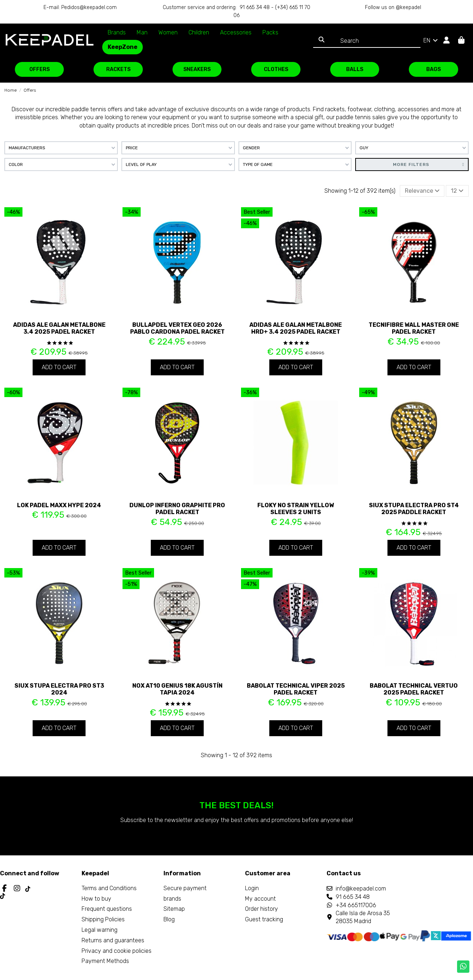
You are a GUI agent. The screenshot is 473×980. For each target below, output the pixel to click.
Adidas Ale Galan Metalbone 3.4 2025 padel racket (59, 328)
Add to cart (59, 367)
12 (457, 191)
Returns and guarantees (113, 940)
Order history (262, 909)
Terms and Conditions (109, 888)
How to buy (96, 899)
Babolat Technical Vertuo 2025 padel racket (414, 689)
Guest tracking (264, 919)
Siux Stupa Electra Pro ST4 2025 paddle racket (414, 509)
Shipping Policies (103, 919)
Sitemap (174, 909)
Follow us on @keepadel (393, 7)
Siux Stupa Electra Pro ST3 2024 (59, 689)
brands (172, 899)
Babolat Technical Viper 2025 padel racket (296, 689)
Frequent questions (107, 909)
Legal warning (99, 930)
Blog (169, 919)
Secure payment (185, 888)
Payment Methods (105, 961)
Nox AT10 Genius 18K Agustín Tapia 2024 (177, 689)
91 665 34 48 (353, 897)
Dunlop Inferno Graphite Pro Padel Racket (177, 509)
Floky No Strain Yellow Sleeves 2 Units (296, 509)
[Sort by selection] (422, 191)
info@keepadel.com (361, 889)
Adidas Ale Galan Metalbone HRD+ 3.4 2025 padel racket (296, 328)
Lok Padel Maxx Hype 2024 (59, 505)
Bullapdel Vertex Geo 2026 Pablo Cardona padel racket (177, 328)
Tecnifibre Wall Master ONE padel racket (414, 328)
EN (431, 40)
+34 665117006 (356, 905)
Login (252, 888)
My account (260, 899)
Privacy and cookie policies (117, 951)
